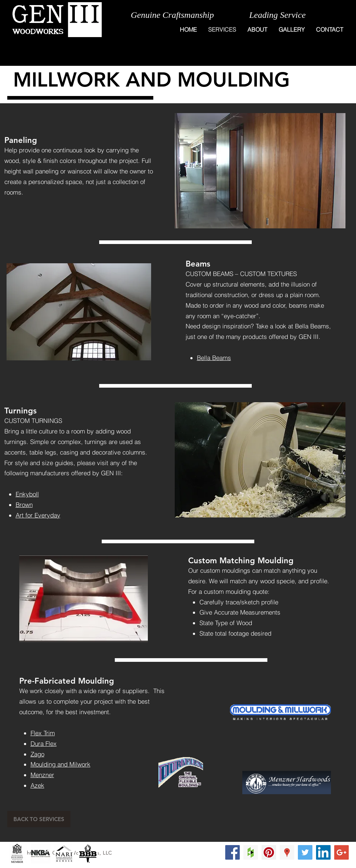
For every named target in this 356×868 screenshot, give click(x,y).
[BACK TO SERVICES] (39, 819)
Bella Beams (214, 358)
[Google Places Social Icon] (287, 852)
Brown (24, 505)
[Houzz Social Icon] (251, 852)
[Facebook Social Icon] (232, 852)
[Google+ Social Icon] (341, 852)
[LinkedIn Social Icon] (323, 852)
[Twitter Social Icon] (305, 852)
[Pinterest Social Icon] (269, 852)
